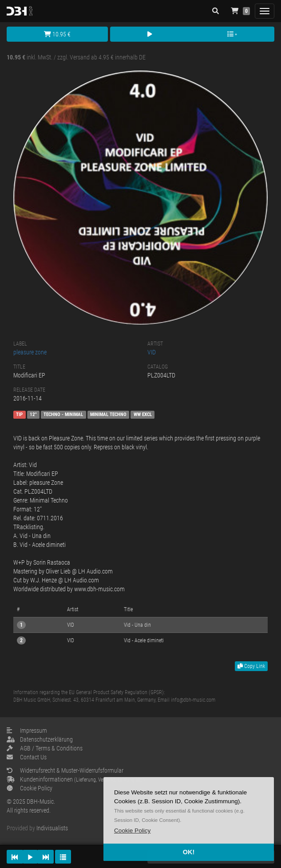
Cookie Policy (30, 788)
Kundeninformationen (76, 779)
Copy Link (251, 666)
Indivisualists (52, 828)
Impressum (27, 731)
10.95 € (57, 34)
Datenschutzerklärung (40, 739)
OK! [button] (189, 852)
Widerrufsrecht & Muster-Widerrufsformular (65, 770)
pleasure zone (30, 352)
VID (152, 352)
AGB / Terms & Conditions (45, 748)
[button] (132, 831)
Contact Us (27, 757)
